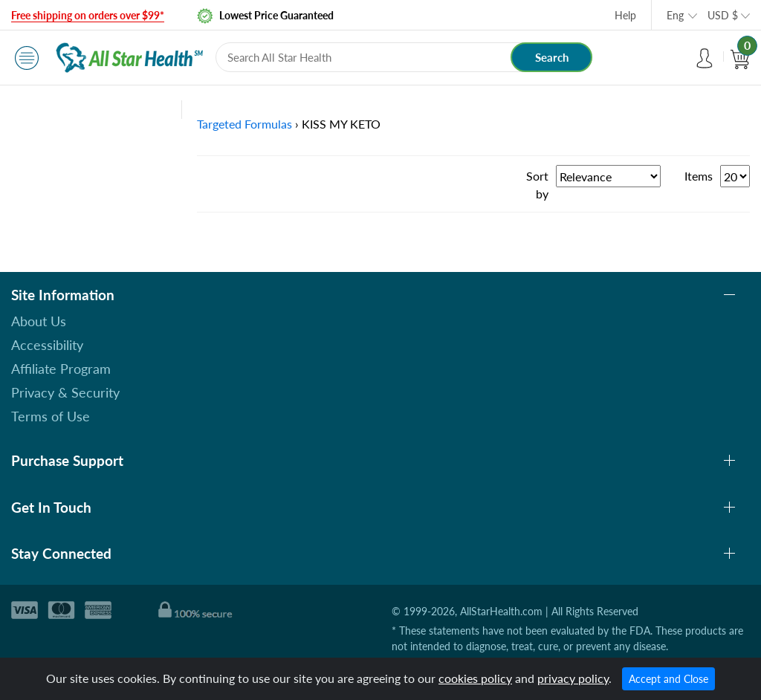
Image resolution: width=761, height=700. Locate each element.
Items (699, 176)
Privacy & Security (65, 392)
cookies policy (475, 678)
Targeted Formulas (245, 124)
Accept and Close (668, 679)
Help (625, 15)
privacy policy (573, 678)
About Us (39, 321)
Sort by (537, 185)
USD (723, 15)
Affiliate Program (61, 369)
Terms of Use (51, 416)
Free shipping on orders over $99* (88, 15)
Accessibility (47, 345)
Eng (675, 15)
